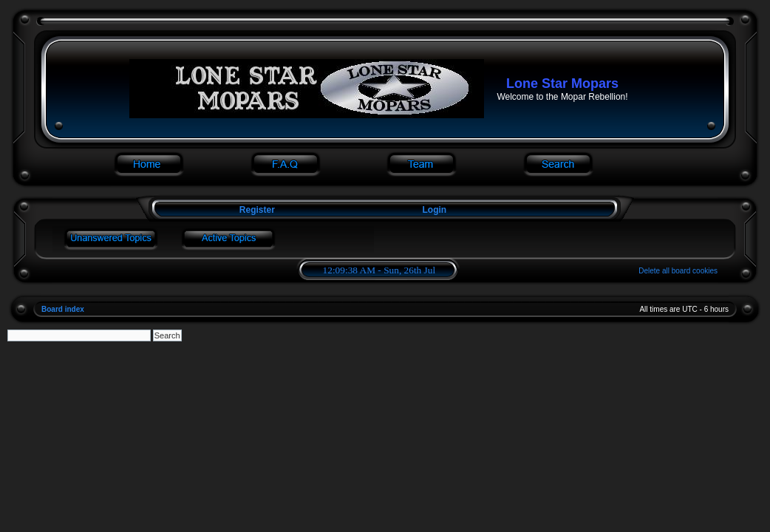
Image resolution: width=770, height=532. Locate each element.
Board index (63, 309)
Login (435, 210)
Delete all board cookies (678, 271)
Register (255, 210)
